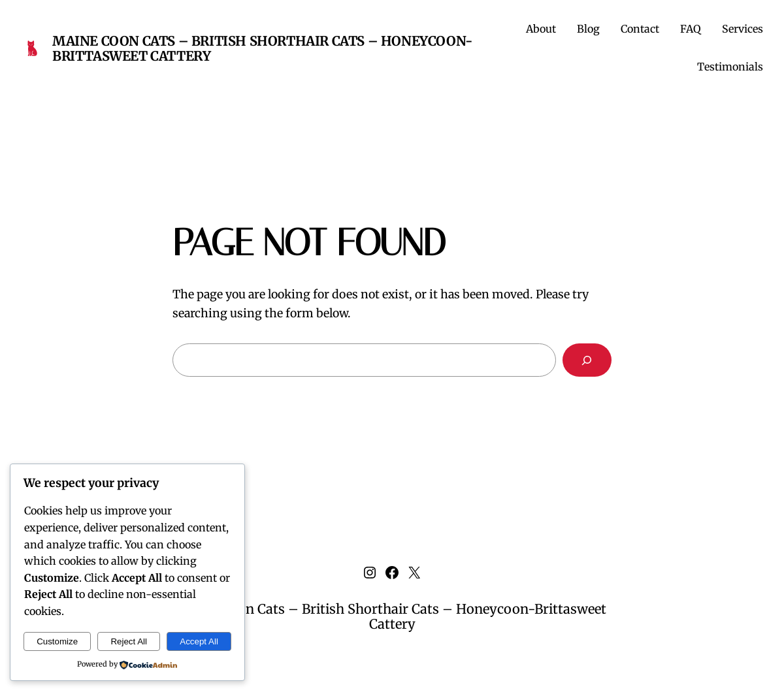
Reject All (129, 641)
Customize (57, 641)
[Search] (587, 360)
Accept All (199, 641)
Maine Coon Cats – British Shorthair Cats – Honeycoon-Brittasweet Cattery (263, 48)
